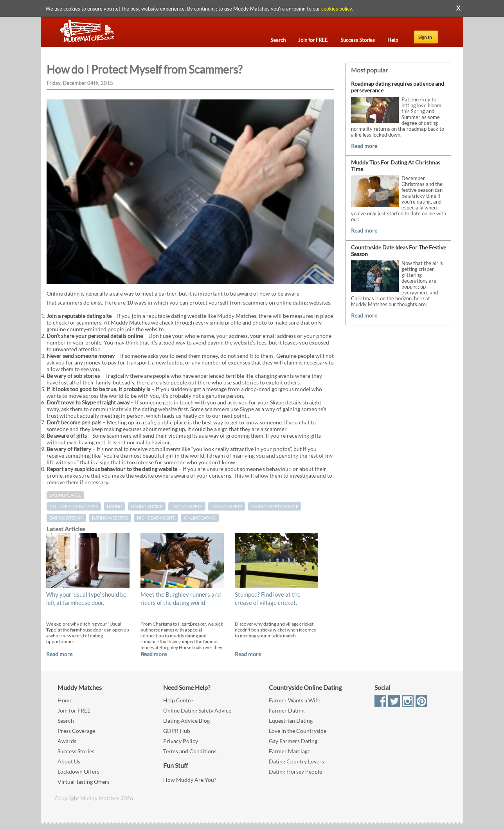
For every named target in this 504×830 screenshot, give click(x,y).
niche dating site (156, 518)
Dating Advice (65, 495)
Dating (114, 506)
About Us (69, 761)
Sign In (425, 37)
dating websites (110, 518)
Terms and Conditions (190, 751)
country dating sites (74, 506)
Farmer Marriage (290, 751)
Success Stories (76, 751)
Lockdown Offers (78, 771)
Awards (67, 741)
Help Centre (178, 700)
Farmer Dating (287, 710)
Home (65, 700)
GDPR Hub (177, 731)
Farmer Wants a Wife (294, 700)
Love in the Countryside (298, 731)
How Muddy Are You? (190, 780)
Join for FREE (74, 710)
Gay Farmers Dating (293, 741)
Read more (59, 654)
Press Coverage (76, 731)
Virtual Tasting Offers (84, 782)
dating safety (227, 506)
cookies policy (337, 9)
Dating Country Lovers (296, 761)
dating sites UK (66, 518)
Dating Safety (187, 506)
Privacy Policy (181, 741)
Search (66, 721)
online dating (200, 518)
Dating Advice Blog (186, 721)
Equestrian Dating (291, 721)
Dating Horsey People (295, 771)
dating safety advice (275, 506)
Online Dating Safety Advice (197, 710)
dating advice (147, 506)
